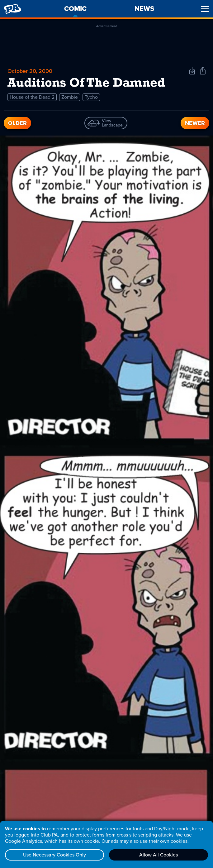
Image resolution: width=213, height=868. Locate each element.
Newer (195, 123)
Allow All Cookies (159, 855)
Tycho (91, 97)
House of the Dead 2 (32, 97)
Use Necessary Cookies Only (54, 855)
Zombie (70, 97)
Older (17, 123)
